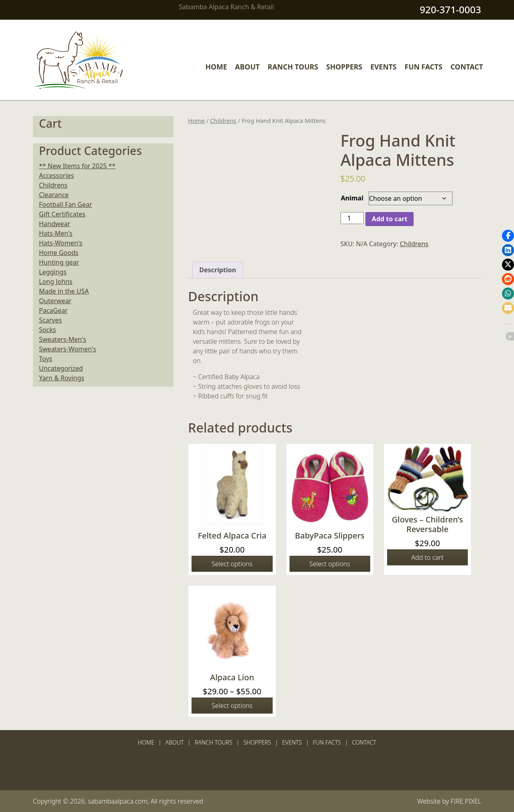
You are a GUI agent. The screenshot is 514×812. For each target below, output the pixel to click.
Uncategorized (61, 368)
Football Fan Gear (65, 204)
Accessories (56, 175)
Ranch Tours (293, 67)
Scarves (50, 320)
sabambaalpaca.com (118, 801)
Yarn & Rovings (62, 378)
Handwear (55, 224)
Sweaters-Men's (63, 339)
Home (216, 67)
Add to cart (390, 219)
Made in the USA (64, 291)
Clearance (54, 195)
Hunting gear (59, 262)
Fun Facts (424, 67)
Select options (232, 564)
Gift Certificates (62, 214)
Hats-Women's (61, 243)
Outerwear (55, 301)
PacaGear (53, 310)
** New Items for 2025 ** (77, 166)
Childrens (223, 120)
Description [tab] (218, 270)
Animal (352, 198)
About (247, 67)
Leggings (53, 272)
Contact (467, 67)
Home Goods (59, 253)
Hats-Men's (56, 233)
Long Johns (56, 282)
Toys (46, 359)
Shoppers (344, 67)
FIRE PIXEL (466, 801)
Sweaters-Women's (67, 349)
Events (383, 67)
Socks (47, 330)
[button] (508, 236)
